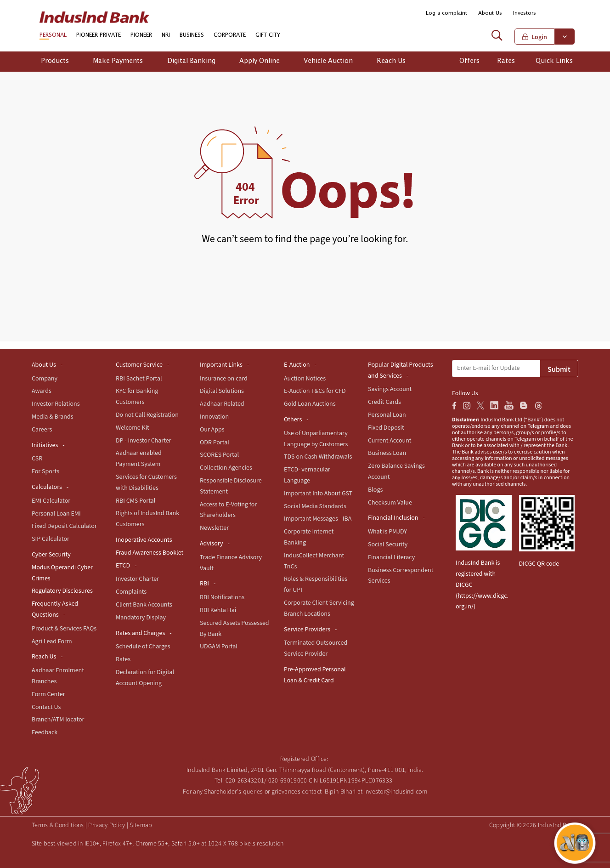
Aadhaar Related (222, 404)
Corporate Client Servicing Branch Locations (319, 608)
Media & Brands (53, 417)
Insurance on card (224, 379)
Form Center (48, 694)
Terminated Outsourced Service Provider (316, 648)
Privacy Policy (107, 825)
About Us (490, 13)
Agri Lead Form (52, 641)
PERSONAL (53, 35)
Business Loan (387, 453)
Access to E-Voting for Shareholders (228, 510)
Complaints (131, 592)
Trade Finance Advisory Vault (231, 563)
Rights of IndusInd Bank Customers (147, 519)
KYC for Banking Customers (137, 397)
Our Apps (212, 430)
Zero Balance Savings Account (396, 471)
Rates (123, 659)
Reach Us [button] (391, 61)
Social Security (388, 545)
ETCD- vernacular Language (307, 475)
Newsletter (214, 528)
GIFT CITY (268, 35)
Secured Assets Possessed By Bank (234, 629)
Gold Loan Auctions (310, 404)
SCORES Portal (219, 455)
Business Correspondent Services (401, 576)
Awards (42, 391)
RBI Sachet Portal (139, 379)
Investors (525, 13)
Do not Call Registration (147, 415)
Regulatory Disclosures (62, 591)
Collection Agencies (226, 468)
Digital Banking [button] (191, 61)
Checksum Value (390, 503)
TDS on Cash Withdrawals (318, 457)
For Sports (45, 471)
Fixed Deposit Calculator (64, 526)
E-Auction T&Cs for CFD (315, 391)
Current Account (390, 441)
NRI (166, 35)
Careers (42, 430)
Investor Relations (56, 404)
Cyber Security (51, 555)
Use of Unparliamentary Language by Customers (316, 439)
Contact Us (46, 707)
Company (45, 379)
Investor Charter (137, 579)
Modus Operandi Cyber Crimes (62, 573)
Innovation (214, 417)
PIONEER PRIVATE (99, 35)
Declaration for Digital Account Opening (145, 678)
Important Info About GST (318, 494)
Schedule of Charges (143, 647)
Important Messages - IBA (318, 519)
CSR (37, 459)
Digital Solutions (222, 391)
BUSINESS (192, 35)
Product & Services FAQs (64, 629)
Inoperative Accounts (144, 540)
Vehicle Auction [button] (328, 61)
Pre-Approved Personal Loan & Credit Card (315, 675)
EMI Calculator (51, 501)
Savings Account (390, 389)
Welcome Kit (133, 428)
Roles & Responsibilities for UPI (316, 584)
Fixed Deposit (386, 428)
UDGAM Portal (219, 647)
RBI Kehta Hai (218, 610)
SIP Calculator (51, 539)
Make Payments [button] (118, 61)
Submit (559, 369)
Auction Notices (305, 379)
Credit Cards (384, 402)
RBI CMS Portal (136, 501)
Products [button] (55, 61)
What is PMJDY (387, 532)
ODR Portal (215, 443)
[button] (568, 14)
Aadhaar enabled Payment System (139, 459)
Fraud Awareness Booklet (150, 553)
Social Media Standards (315, 506)
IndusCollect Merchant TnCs (314, 561)
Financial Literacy (391, 557)
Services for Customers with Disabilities (146, 482)
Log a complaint (446, 13)
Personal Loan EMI (56, 514)
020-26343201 (245, 781)
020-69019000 (288, 781)
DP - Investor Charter (144, 441)
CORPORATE (230, 35)
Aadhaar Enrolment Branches (58, 676)
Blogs (375, 490)
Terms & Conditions (58, 825)
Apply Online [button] (260, 61)
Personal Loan (387, 415)
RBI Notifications (222, 597)
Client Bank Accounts (144, 605)
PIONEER (141, 35)
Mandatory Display (141, 618)
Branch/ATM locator (58, 720)
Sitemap (141, 825)
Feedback (45, 732)
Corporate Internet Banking (309, 537)
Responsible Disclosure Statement (231, 486)
